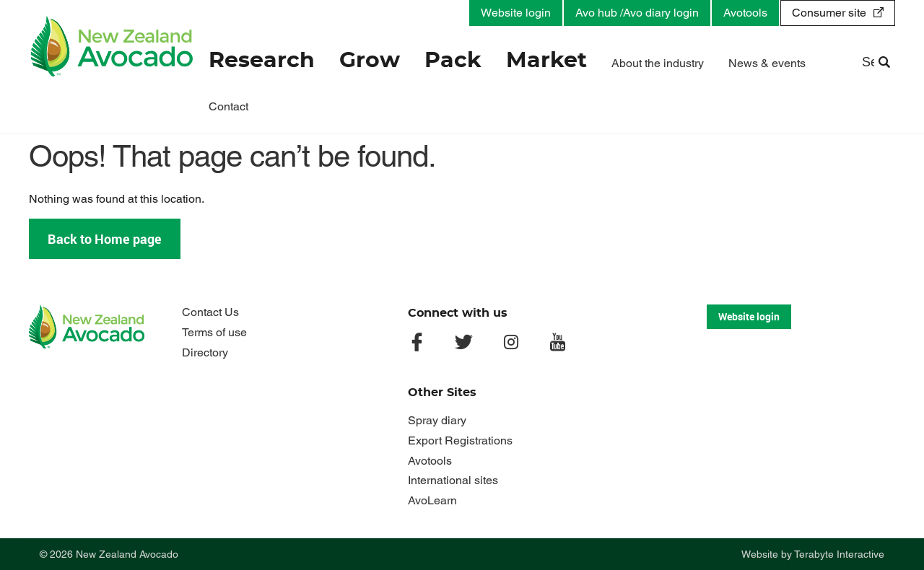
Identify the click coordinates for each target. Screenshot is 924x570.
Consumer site (829, 13)
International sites (453, 480)
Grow (370, 61)
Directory (205, 352)
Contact (228, 106)
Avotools (745, 13)
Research (262, 61)
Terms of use (214, 332)
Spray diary (437, 420)
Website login (516, 13)
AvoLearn (432, 500)
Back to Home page (105, 239)
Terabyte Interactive (839, 554)
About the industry (658, 63)
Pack (453, 61)
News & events (767, 63)
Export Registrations (460, 440)
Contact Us (210, 312)
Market (546, 61)
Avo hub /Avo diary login (637, 13)
